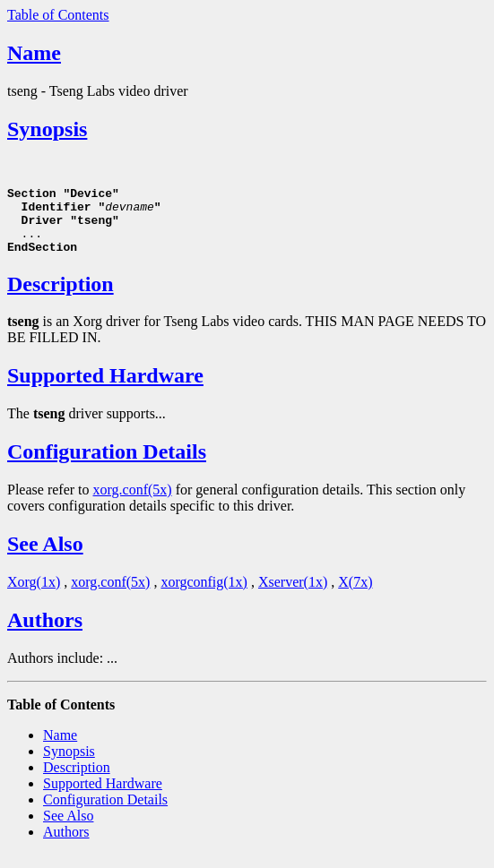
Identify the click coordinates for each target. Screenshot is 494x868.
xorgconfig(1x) (204, 595)
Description (61, 297)
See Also (45, 557)
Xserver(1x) (293, 595)
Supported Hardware (105, 389)
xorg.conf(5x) (133, 503)
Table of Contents (58, 15)
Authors (45, 633)
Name (34, 53)
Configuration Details (107, 465)
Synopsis (47, 129)
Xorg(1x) (34, 595)
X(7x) (355, 595)
